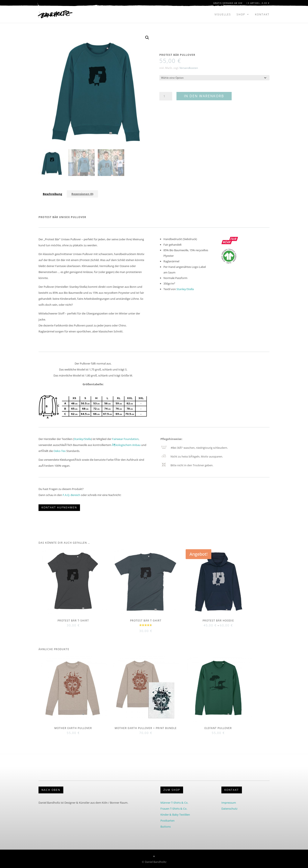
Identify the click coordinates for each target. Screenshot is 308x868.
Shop (241, 14)
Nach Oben (51, 790)
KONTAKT (232, 790)
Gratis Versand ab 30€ (228, 4)
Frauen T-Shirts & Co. (174, 809)
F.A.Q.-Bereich (71, 495)
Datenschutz (229, 809)
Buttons (166, 827)
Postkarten (167, 821)
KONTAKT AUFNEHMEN (59, 507)
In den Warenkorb (204, 96)
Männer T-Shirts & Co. (174, 803)
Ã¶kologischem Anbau (126, 445)
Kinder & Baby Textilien (175, 815)
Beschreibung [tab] (52, 194)
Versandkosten (189, 68)
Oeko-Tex (60, 451)
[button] (147, 38)
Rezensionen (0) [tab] (82, 194)
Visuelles (223, 14)
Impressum (229, 803)
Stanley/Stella (185, 289)
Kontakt (262, 14)
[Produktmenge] (166, 96)
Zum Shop (172, 790)
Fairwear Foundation (125, 439)
